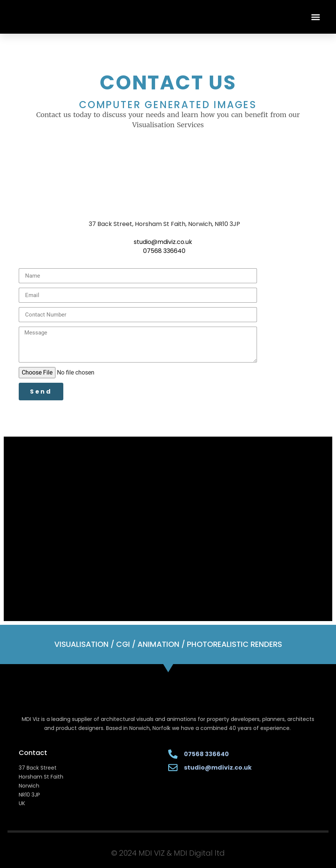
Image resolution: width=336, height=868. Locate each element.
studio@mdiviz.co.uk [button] (163, 242)
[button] (316, 17)
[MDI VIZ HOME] (73, 17)
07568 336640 (164, 251)
